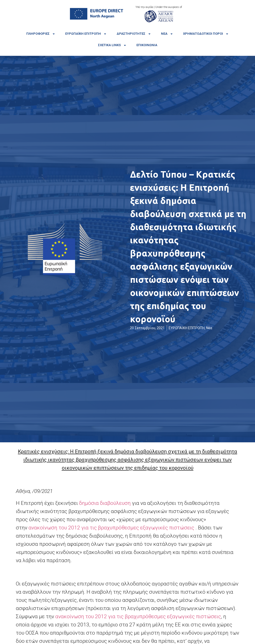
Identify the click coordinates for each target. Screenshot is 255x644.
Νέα (167, 34)
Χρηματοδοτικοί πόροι (206, 34)
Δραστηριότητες (134, 34)
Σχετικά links (112, 45)
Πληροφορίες (41, 34)
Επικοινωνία (147, 45)
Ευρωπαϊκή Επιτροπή (86, 34)
